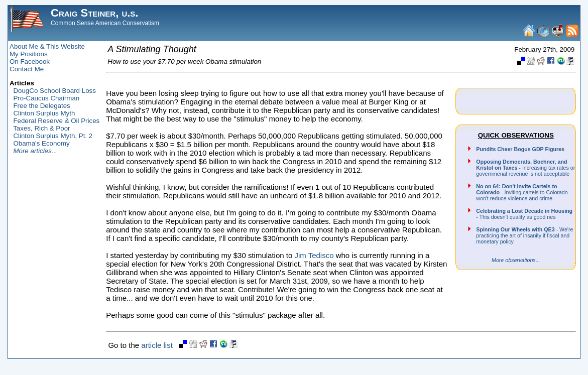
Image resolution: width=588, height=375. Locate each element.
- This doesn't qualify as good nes (524, 214)
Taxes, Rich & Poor (41, 128)
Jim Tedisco (314, 255)
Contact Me (27, 69)
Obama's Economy (41, 143)
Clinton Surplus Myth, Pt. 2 (53, 136)
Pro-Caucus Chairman (46, 98)
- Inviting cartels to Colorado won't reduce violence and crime (522, 192)
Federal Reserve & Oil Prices (56, 121)
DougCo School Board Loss (54, 91)
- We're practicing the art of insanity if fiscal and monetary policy (524, 235)
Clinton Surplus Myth (44, 113)
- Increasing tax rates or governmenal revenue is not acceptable (525, 168)
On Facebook (30, 61)
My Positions (29, 54)
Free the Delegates (41, 106)
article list (157, 345)
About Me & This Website (47, 46)
